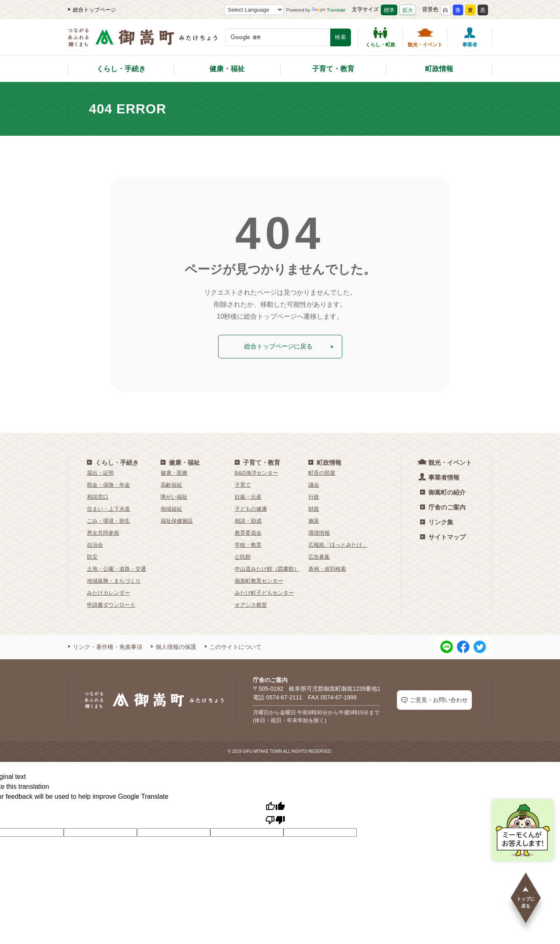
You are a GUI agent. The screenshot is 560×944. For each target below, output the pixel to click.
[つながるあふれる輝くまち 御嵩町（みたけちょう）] (143, 42)
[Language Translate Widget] (254, 10)
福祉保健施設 (177, 520)
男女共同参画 (103, 532)
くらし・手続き (121, 69)
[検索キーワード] (278, 37)
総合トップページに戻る (289, 346)
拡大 (408, 10)
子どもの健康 (251, 508)
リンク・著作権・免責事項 (105, 646)
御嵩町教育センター (259, 580)
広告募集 (319, 556)
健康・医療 (174, 472)
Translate (329, 10)
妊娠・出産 (248, 496)
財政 (314, 508)
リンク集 (437, 521)
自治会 (95, 544)
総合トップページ (92, 10)
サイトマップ (443, 536)
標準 (389, 10)
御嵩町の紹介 (443, 491)
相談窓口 (98, 496)
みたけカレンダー (108, 592)
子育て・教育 (333, 69)
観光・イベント (425, 37)
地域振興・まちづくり (114, 580)
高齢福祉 (171, 484)
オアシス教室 (251, 604)
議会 (314, 484)
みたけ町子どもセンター (264, 592)
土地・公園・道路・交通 (117, 568)
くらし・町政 (380, 37)
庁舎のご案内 (443, 506)
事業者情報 (440, 476)
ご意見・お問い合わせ (434, 699)
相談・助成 (248, 520)
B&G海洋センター (256, 472)
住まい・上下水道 (108, 508)
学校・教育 (248, 544)
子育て (243, 484)
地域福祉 (171, 508)
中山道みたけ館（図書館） (267, 568)
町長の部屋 (322, 472)
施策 (314, 520)
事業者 (470, 37)
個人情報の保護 (173, 646)
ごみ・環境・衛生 (108, 520)
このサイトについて (233, 646)
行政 (314, 496)
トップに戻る (526, 897)
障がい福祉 (174, 496)
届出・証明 (100, 472)
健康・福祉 (227, 69)
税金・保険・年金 (108, 484)
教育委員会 (248, 532)
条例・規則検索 (327, 568)
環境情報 (319, 532)
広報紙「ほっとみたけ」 (338, 544)
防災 (92, 556)
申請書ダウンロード (111, 604)
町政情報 (439, 69)
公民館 (243, 556)
